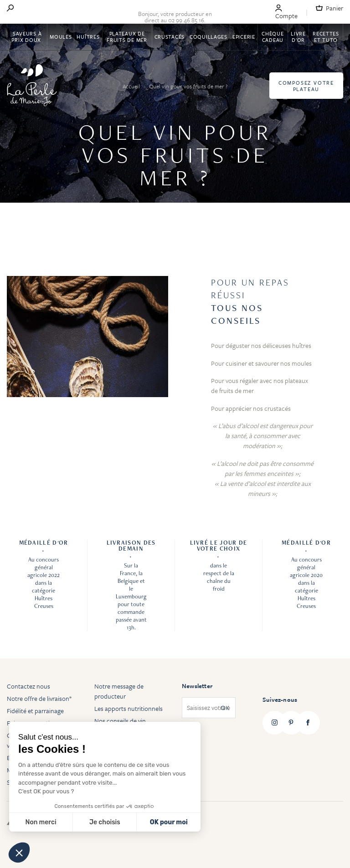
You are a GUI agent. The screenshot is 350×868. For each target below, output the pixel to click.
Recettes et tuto (326, 37)
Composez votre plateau (306, 86)
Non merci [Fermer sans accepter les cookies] (41, 822)
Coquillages (208, 37)
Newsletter (197, 686)
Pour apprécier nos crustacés (251, 408)
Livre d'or (298, 37)
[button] (19, 853)
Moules (61, 37)
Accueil (132, 86)
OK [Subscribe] (225, 707)
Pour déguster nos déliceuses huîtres (261, 345)
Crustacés (170, 37)
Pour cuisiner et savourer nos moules (261, 363)
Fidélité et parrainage (35, 711)
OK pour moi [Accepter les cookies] (169, 822)
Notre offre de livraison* (39, 698)
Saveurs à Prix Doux (27, 37)
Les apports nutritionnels (129, 708)
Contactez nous (28, 686)
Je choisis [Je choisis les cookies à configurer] (105, 822)
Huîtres (88, 37)
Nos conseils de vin (120, 721)
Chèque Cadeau (273, 37)
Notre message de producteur (119, 691)
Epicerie (244, 37)
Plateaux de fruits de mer (127, 37)
